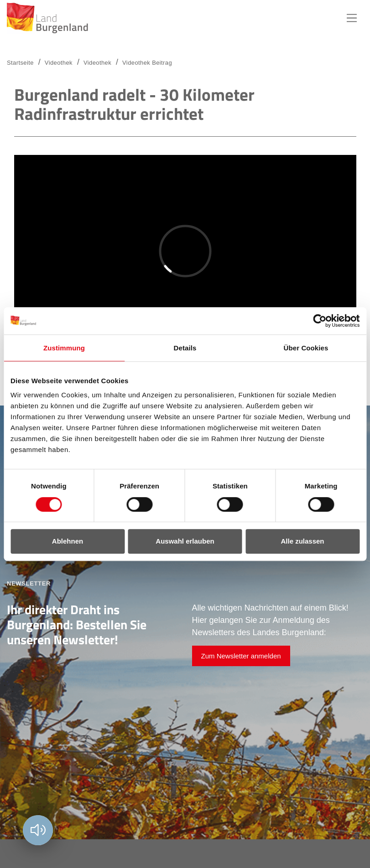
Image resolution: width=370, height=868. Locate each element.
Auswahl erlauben (185, 541)
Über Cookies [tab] (306, 348)
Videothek (97, 63)
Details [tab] (185, 348)
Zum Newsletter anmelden (241, 656)
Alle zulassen (302, 541)
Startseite (20, 63)
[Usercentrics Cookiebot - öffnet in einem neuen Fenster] (320, 321)
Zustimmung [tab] (64, 348)
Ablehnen (68, 541)
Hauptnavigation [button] (352, 18)
